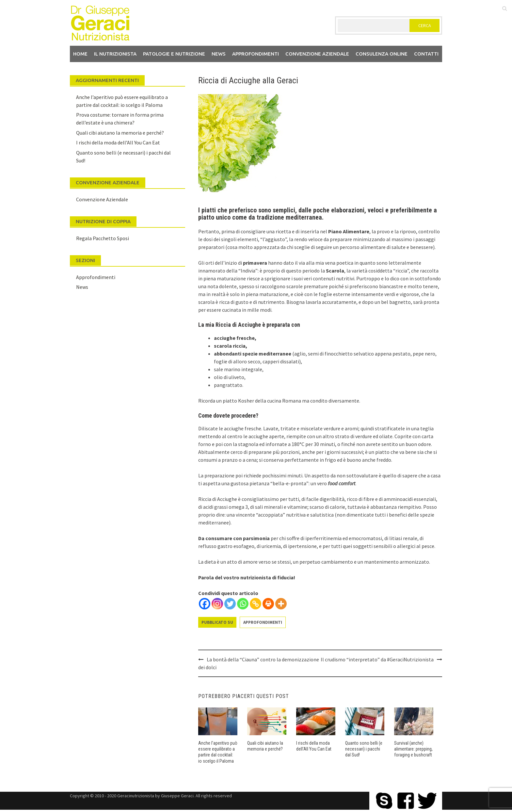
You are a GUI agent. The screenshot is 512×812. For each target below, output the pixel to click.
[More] (281, 604)
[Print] (268, 604)
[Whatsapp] (243, 604)
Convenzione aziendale (317, 54)
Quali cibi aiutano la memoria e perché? (120, 133)
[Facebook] (205, 604)
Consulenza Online (382, 54)
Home (80, 54)
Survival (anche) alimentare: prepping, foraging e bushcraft (413, 749)
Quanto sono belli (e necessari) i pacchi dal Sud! (364, 749)
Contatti (426, 54)
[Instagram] (217, 604)
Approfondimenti (256, 54)
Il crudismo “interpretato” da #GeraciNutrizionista (377, 659)
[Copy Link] (256, 604)
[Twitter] (230, 604)
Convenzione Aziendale (102, 199)
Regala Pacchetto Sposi (103, 238)
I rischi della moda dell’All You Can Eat (118, 142)
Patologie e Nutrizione (174, 54)
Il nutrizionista (115, 54)
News (219, 54)
